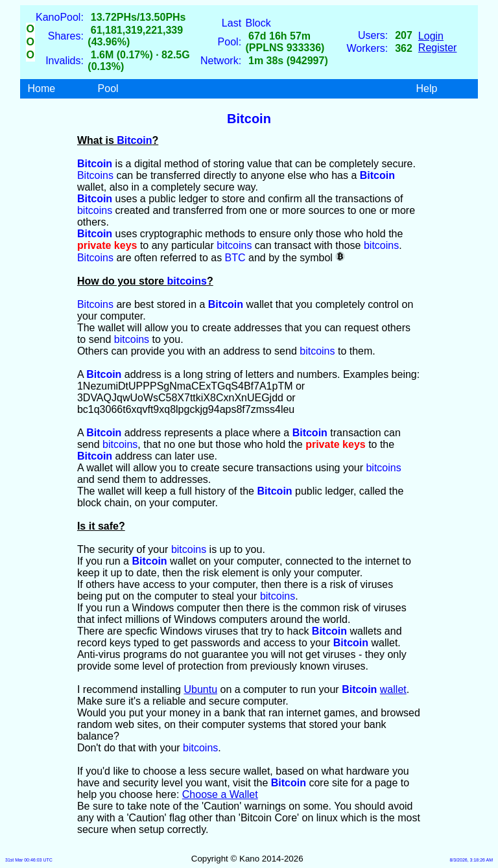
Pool (108, 88)
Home (42, 88)
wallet (393, 689)
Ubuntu (200, 689)
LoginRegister (438, 42)
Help (426, 88)
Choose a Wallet (220, 794)
